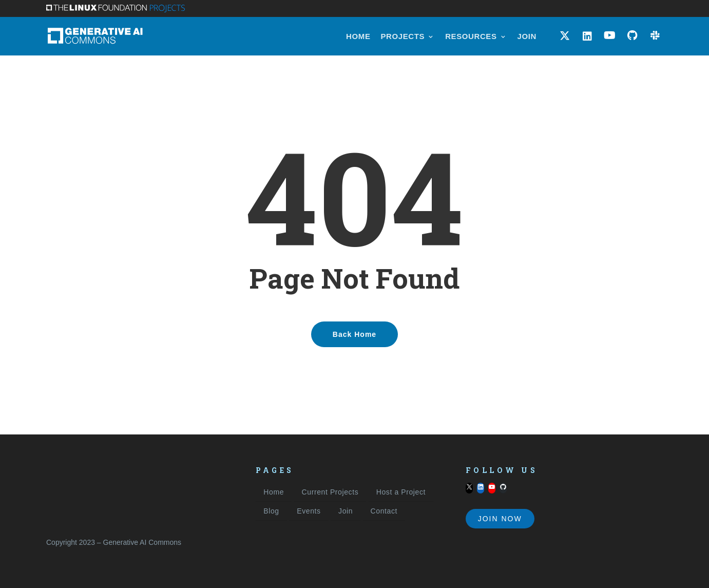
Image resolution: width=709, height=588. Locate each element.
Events (309, 511)
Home (274, 492)
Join (346, 511)
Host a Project (401, 492)
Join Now (500, 519)
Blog (271, 511)
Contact (384, 511)
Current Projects (330, 492)
